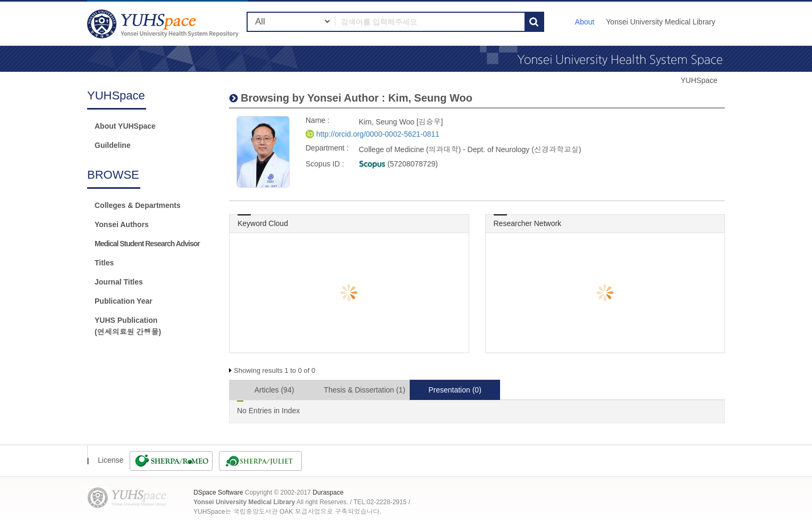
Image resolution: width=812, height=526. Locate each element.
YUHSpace (699, 80)
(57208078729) (398, 164)
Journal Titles (119, 282)
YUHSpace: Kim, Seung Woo (164, 24)
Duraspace (328, 492)
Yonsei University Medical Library (661, 22)
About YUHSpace (125, 126)
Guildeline (113, 145)
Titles (104, 263)
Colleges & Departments (138, 205)
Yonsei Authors (122, 224)
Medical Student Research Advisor (147, 244)
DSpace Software (218, 492)
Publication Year (124, 301)
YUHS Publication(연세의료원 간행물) (128, 326)
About (585, 22)
